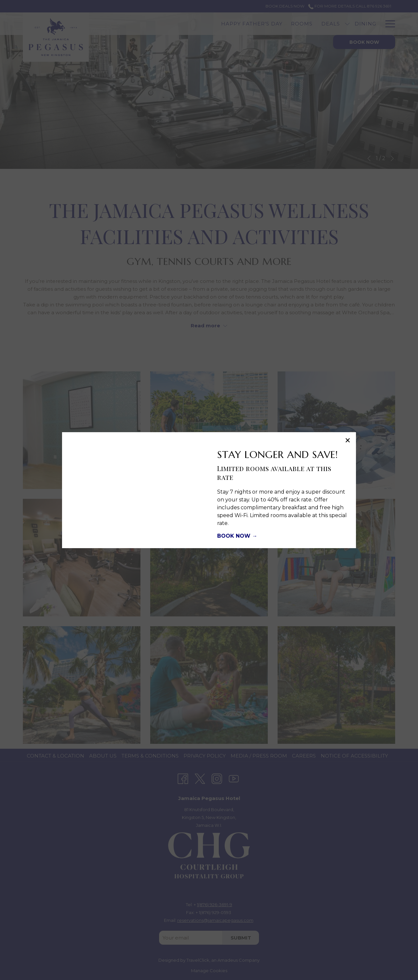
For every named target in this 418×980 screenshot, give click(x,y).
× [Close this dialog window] (347, 441)
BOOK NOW (235, 536)
